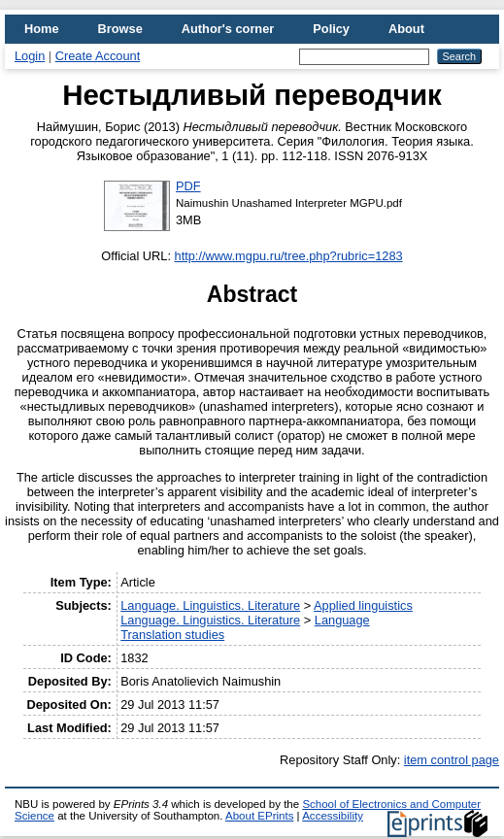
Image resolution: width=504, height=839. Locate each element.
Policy (331, 29)
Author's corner (228, 29)
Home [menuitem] (42, 29)
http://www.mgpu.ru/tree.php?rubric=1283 (289, 256)
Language (342, 620)
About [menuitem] (406, 29)
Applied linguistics (363, 605)
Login (30, 56)
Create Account (98, 56)
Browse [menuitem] (120, 29)
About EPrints (259, 816)
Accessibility (333, 816)
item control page (452, 760)
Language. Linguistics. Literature (210, 605)
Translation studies (172, 635)
